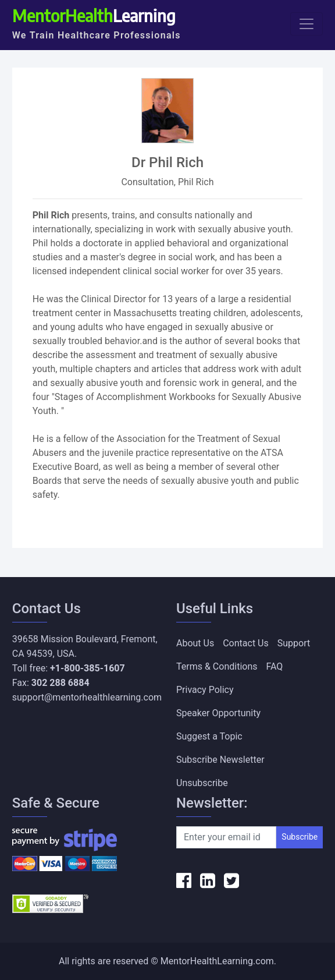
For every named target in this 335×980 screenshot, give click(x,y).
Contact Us (246, 643)
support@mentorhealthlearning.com (87, 697)
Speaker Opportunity (218, 713)
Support (294, 643)
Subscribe (300, 837)
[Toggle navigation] (307, 24)
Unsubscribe (202, 783)
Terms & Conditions (217, 666)
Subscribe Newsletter (220, 760)
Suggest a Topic (209, 736)
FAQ (275, 666)
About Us (195, 643)
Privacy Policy (205, 690)
